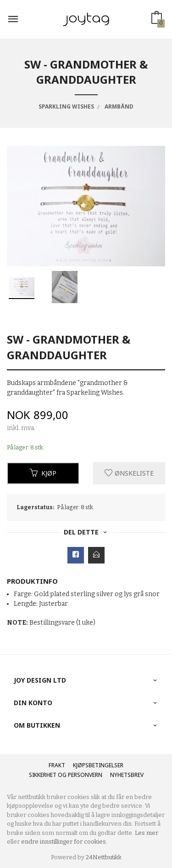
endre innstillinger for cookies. (64, 842)
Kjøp (43, 473)
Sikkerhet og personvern (66, 775)
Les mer (147, 833)
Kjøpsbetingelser (98, 765)
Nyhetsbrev (127, 775)
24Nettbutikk (104, 857)
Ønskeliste (129, 473)
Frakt (57, 765)
